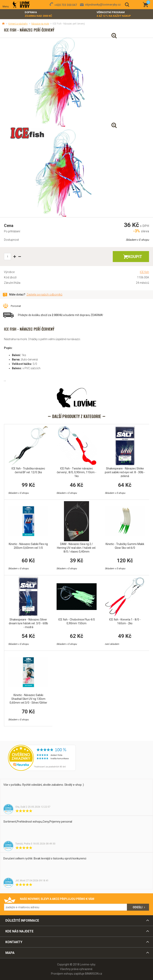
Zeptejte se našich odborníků (44, 295)
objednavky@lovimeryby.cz (103, 5)
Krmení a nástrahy (18, 24)
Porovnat (16, 306)
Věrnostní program (114, 14)
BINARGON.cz (94, 974)
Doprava (38, 14)
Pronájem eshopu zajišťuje (68, 974)
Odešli (138, 907)
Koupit (135, 257)
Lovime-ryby (21, 5)
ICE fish (144, 272)
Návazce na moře (40, 24)
